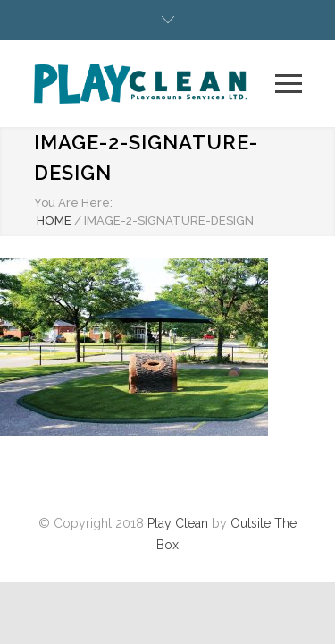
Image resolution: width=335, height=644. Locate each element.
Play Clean (178, 523)
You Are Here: (73, 203)
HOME (54, 220)
